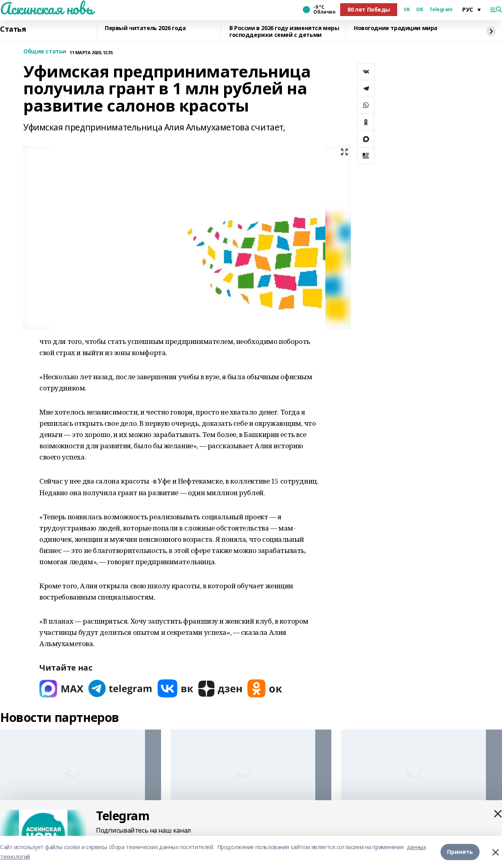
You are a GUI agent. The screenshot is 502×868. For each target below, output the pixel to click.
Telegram (441, 10)
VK (407, 10)
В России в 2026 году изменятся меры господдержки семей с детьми (284, 32)
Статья (13, 29)
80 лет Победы (369, 9)
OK (419, 10)
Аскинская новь (46, 8)
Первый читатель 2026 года (145, 28)
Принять (460, 852)
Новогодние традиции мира (396, 28)
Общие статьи (45, 52)
